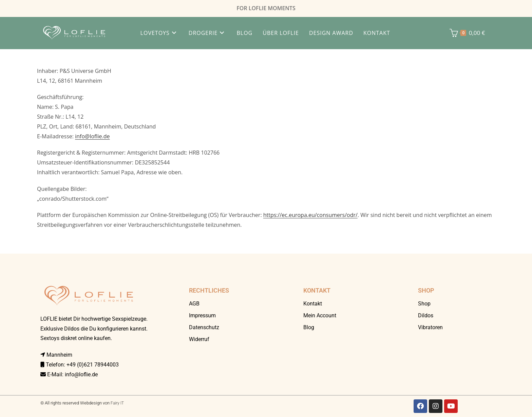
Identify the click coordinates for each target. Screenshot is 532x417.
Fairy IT (117, 403)
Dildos (426, 315)
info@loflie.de (92, 136)
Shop (424, 304)
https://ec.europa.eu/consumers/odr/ (310, 215)
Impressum (202, 315)
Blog (309, 327)
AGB (194, 304)
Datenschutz (204, 327)
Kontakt (313, 304)
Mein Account (320, 315)
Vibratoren (430, 327)
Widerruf (199, 339)
